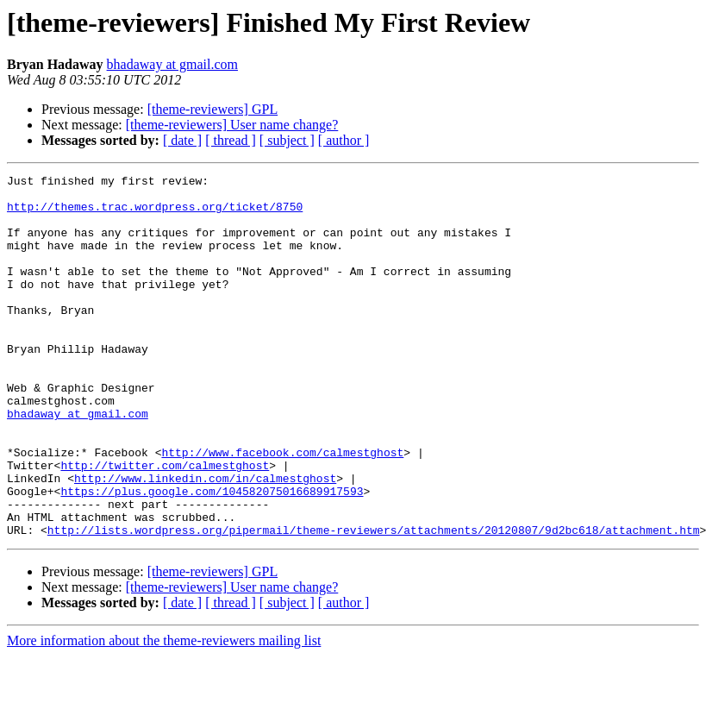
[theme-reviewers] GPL (213, 109)
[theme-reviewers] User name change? (232, 125)
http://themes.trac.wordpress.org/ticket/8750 (155, 214)
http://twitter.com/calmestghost (165, 524)
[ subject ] (287, 140)
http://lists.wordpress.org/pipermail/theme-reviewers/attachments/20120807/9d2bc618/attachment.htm (374, 602)
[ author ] (344, 140)
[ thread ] (231, 140)
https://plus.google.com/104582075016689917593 (212, 555)
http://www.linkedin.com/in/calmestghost (205, 540)
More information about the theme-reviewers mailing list (164, 713)
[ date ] (182, 140)
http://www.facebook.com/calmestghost (282, 509)
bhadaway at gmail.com (172, 64)
